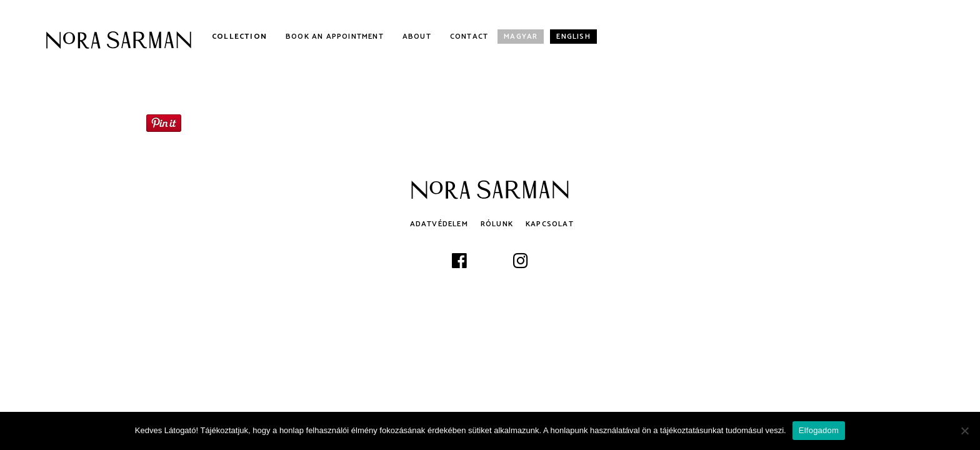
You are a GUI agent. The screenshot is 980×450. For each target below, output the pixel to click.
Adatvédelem (439, 224)
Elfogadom (819, 430)
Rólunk (497, 224)
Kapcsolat (550, 224)
